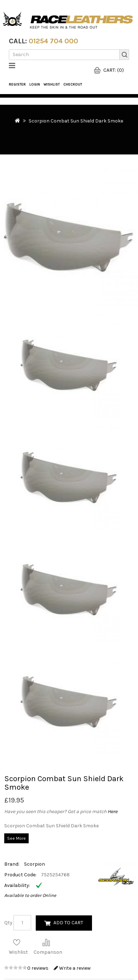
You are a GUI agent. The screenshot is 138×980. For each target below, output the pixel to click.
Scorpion (34, 864)
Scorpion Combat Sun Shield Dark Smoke (76, 121)
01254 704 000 (53, 41)
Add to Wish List (17, 942)
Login (35, 85)
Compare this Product (46, 942)
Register (17, 85)
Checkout (73, 85)
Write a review (72, 968)
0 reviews (38, 968)
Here (113, 812)
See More (16, 838)
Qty (8, 923)
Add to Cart (68, 923)
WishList (52, 85)
